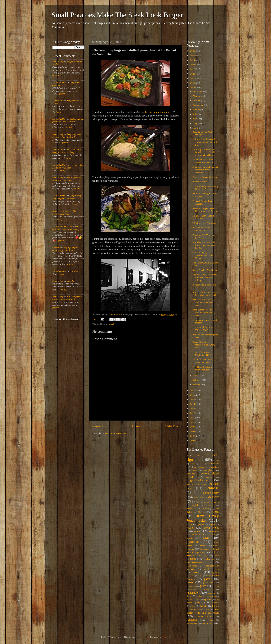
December (198, 91)
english (195, 505)
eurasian (211, 505)
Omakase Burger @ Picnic (205, 177)
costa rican (199, 498)
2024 (193, 60)
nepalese (215, 572)
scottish (190, 599)
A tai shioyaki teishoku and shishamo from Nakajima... (205, 170)
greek (213, 524)
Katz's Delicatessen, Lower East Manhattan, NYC (205, 294)
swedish (215, 603)
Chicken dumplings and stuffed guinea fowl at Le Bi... (205, 142)
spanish (208, 599)
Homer (191, 528)
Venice (211, 620)
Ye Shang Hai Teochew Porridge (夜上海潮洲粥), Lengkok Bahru (204, 152)
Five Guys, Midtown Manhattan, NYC (202, 368)
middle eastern (211, 569)
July (195, 114)
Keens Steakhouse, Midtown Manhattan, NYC (204, 345)
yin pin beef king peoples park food (67, 197)
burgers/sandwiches (198, 481)
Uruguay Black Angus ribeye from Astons (203, 161)
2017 (193, 390)
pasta (207, 579)
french (112, 324)
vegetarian (192, 620)
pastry (190, 582)
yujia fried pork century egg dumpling (66, 249)
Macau (216, 556)
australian (214, 467)
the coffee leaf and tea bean (203, 611)
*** (198, 456)
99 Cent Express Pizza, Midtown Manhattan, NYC (204, 302)
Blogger (166, 637)
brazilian (210, 477)
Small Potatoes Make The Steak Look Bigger (117, 15)
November (198, 96)
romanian (212, 593)
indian (197, 531)
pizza (203, 586)
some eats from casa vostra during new (68, 228)
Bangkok (209, 470)
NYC (200, 576)
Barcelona (191, 474)
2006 (193, 440)
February (198, 380)
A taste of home (200, 182)
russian (199, 596)
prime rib (208, 589)
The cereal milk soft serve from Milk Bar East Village (205, 277)
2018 (193, 87)
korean (202, 546)
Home (136, 426)
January (197, 385)
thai (208, 609)
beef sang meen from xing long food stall (68, 120)
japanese (193, 542)
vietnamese (192, 623)
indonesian (214, 531)
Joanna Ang (58, 61)
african (192, 464)
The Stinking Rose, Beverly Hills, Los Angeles (205, 188)
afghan (216, 460)
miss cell (197, 572)
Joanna (56, 211)
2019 (193, 83)
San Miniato (211, 596)
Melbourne (192, 566)
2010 (193, 422)
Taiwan (215, 606)
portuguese (194, 589)
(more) (56, 75)
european (191, 509)
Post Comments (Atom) (116, 433)
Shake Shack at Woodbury (205, 270)
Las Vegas (205, 549)
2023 (193, 65)
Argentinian (199, 467)
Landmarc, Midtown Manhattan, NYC (202, 361)
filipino (205, 509)
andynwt (145, 637)
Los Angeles (204, 556)
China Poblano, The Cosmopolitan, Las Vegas (203, 255)
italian (205, 538)
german (202, 524)
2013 (193, 409)
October (197, 100)
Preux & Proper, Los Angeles (202, 202)
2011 (193, 418)
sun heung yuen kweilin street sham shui (67, 298)
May (196, 123)
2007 (193, 436)
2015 (193, 399)
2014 (193, 404)
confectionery (211, 493)
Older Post (172, 426)
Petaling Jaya (192, 586)
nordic (192, 576)
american (213, 464)
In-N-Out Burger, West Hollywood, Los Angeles (205, 210)
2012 (193, 413)
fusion (190, 524)
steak (200, 603)
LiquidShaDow (59, 82)
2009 (193, 427)
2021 (193, 74)
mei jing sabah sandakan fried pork (68, 166)
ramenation (193, 593)
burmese (190, 484)
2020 (193, 78)
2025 (193, 55)
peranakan (208, 583)
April (196, 128)
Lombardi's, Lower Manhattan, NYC (202, 354)
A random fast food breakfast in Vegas (202, 229)
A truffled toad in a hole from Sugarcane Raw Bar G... (204, 245)
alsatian (202, 464)
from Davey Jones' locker (203, 518)
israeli (189, 538)
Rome (189, 596)
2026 (193, 51)
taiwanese (196, 609)
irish (213, 535)
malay (193, 559)
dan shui (74, 271)
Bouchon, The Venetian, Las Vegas (204, 236)
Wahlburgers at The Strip (204, 223)
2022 (193, 69)
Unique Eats (204, 616)
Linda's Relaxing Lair (63, 226)
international (198, 535)
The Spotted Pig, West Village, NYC (203, 329)
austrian (195, 470)
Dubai (198, 502)
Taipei (203, 606)
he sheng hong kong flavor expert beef (67, 151)
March (196, 375)
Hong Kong (212, 528)
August (197, 110)
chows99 (57, 247)
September (198, 105)
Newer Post (100, 426)
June (196, 119)
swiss (192, 606)
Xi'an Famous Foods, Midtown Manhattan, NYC (204, 312)
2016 (193, 395)
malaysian (209, 559)
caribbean (202, 484)
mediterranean (195, 562)
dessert (214, 497)
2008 (193, 431)
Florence (202, 512)
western (206, 623)
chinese (213, 488)
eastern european (211, 502)
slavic (198, 599)
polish (216, 586)
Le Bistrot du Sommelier (158, 112)
